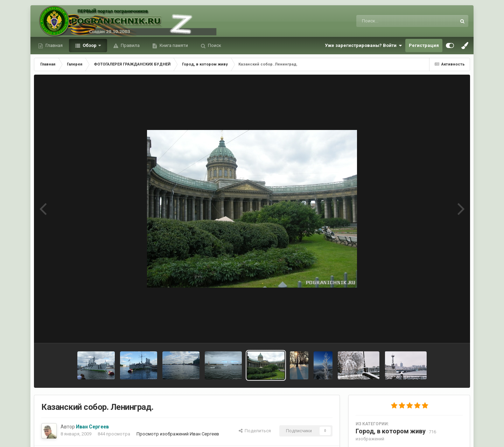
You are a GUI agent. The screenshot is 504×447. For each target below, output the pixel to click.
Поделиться (255, 431)
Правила (130, 45)
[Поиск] (393, 21)
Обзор (90, 45)
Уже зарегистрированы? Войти (363, 46)
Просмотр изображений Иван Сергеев (178, 434)
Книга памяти (173, 45)
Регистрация (424, 45)
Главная (54, 45)
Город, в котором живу (391, 431)
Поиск (214, 45)
